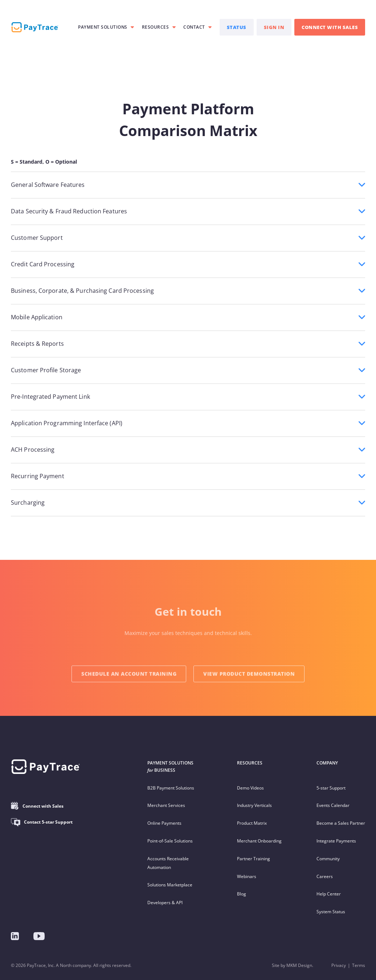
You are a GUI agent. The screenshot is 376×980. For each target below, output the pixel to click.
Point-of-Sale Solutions (170, 841)
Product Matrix (252, 823)
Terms (359, 965)
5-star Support (331, 788)
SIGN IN (274, 27)
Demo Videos (250, 788)
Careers (325, 876)
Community (328, 859)
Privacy (339, 965)
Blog (242, 894)
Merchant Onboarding (259, 841)
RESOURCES (156, 27)
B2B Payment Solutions (171, 788)
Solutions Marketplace (170, 885)
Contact (194, 27)
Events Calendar (333, 805)
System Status (331, 912)
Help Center (329, 894)
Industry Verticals (254, 805)
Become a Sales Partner (341, 823)
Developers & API (165, 903)
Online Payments (164, 823)
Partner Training (254, 859)
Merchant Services (166, 805)
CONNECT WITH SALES (330, 27)
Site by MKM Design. (293, 965)
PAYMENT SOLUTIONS (103, 27)
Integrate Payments (336, 841)
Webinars (247, 876)
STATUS (237, 27)
